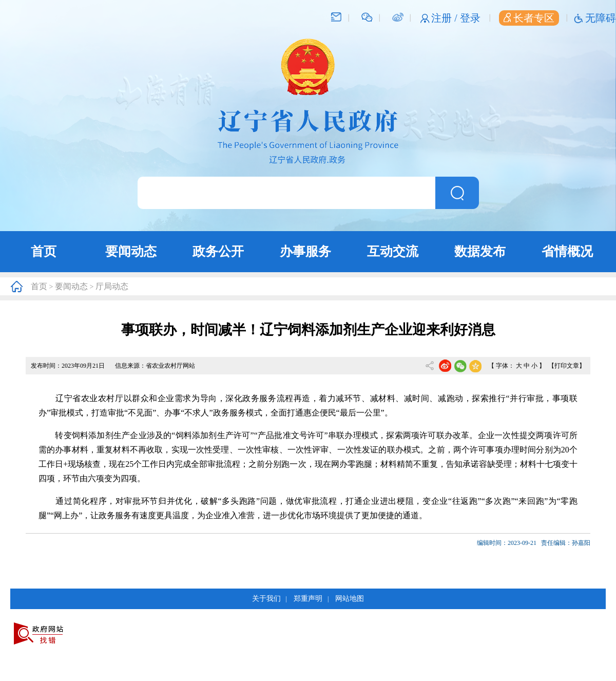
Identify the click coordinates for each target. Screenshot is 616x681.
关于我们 (266, 599)
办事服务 (305, 251)
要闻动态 (131, 251)
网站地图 (350, 599)
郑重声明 (308, 599)
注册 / (446, 18)
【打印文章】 (567, 366)
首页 (44, 251)
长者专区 (529, 18)
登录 (470, 18)
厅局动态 (112, 286)
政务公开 (218, 251)
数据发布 (480, 251)
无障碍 (601, 18)
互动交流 (393, 251)
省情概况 (567, 251)
